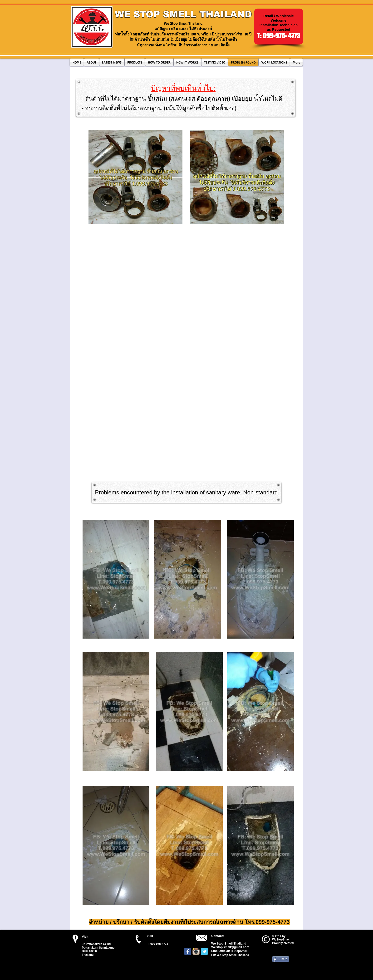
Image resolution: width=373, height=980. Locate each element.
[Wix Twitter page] (204, 951)
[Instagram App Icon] (196, 951)
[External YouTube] (186, 273)
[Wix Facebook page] (188, 951)
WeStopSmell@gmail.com (230, 947)
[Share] (281, 959)
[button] (135, 62)
